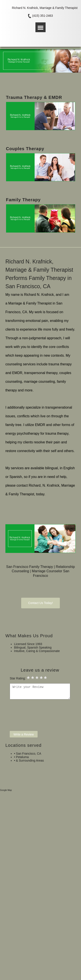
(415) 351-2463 (43, 16)
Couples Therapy (25, 149)
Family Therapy (23, 200)
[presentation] (43, 717)
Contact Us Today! (40, 603)
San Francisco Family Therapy (30, 567)
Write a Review (24, 734)
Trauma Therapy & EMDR (34, 97)
